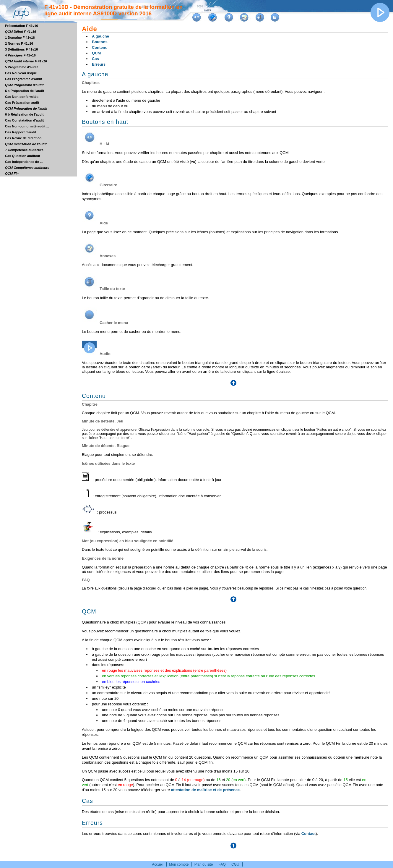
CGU (235, 864)
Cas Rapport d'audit (21, 132)
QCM (96, 53)
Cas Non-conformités (22, 97)
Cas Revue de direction (23, 138)
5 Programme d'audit (21, 67)
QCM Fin (12, 174)
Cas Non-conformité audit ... (27, 126)
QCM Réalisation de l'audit (26, 144)
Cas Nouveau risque (21, 73)
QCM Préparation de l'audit (26, 108)
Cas (95, 59)
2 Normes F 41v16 (19, 43)
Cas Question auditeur (23, 156)
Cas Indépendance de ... (24, 162)
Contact (308, 834)
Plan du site (204, 864)
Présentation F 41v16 (22, 26)
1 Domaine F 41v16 (20, 38)
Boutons (100, 42)
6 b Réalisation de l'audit (24, 114)
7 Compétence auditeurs (24, 150)
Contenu (100, 47)
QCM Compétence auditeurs (27, 168)
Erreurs (99, 64)
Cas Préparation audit (22, 103)
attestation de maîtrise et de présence (206, 790)
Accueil (158, 864)
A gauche (100, 36)
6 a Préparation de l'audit (25, 91)
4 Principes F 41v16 (20, 55)
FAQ (222, 864)
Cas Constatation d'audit (24, 120)
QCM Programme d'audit (24, 85)
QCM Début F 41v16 (21, 32)
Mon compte (179, 864)
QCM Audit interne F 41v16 (26, 61)
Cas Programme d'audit (23, 79)
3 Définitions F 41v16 (21, 49)
